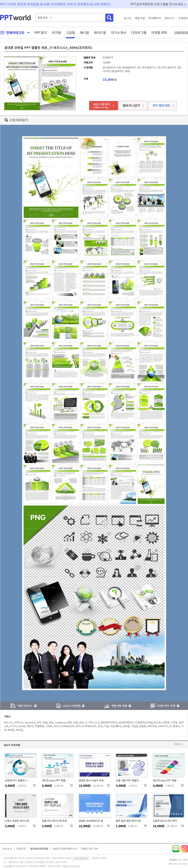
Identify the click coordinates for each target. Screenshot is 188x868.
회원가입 (140, 18)
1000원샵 (181, 33)
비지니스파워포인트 (86, 726)
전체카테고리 (14, 33)
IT (171, 726)
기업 (106, 726)
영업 (45, 723)
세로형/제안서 (126, 723)
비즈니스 (9, 723)
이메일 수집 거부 (89, 849)
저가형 (56, 33)
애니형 (84, 33)
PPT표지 (41, 33)
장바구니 (170, 18)
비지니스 (19, 723)
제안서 (30, 726)
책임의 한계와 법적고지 (65, 849)
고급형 (70, 33)
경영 (69, 723)
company (60, 723)
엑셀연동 (39, 726)
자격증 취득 (159, 33)
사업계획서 (116, 726)
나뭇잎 (174, 723)
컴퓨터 (176, 726)
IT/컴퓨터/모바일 (144, 723)
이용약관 (21, 849)
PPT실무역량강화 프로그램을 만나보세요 (157, 4)
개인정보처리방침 (39, 849)
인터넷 (22, 726)
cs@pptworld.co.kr (71, 866)
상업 (51, 723)
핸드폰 (157, 723)
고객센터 (183, 18)
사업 (75, 723)
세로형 (126, 726)
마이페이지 (155, 18)
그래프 (49, 726)
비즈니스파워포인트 (64, 726)
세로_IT (83, 723)
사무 (39, 723)
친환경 (166, 723)
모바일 (19, 730)
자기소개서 (119, 33)
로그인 (128, 18)
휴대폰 (11, 730)
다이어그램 (139, 33)
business (30, 723)
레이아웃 (152, 726)
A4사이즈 (163, 726)
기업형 (135, 726)
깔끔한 (143, 726)
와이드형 (100, 33)
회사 (100, 726)
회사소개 (7, 849)
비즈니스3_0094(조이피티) (103, 723)
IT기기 (13, 726)
